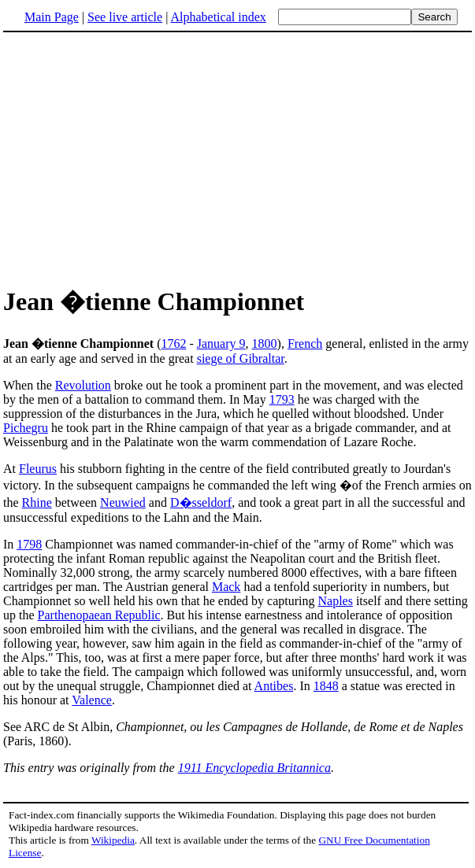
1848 (326, 686)
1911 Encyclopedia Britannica (254, 768)
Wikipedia (113, 840)
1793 (282, 399)
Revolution (83, 385)
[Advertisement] (238, 157)
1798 (29, 544)
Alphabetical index (218, 17)
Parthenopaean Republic (99, 615)
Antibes (274, 686)
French (305, 344)
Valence (92, 700)
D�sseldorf (201, 502)
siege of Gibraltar (241, 358)
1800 (265, 344)
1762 (173, 344)
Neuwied (123, 502)
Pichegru (26, 428)
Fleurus (38, 469)
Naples (335, 601)
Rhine (37, 502)
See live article (125, 17)
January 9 (221, 344)
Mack (226, 587)
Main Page (52, 17)
